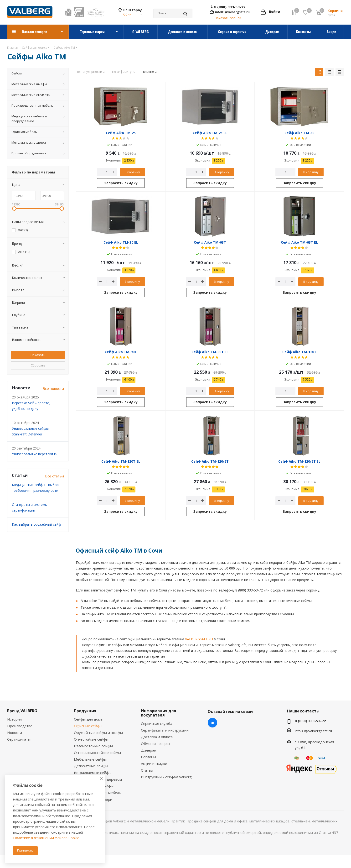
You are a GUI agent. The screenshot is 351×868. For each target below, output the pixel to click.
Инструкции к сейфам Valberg (166, 777)
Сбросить (38, 365)
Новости (15, 732)
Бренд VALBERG (22, 711)
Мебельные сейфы (90, 759)
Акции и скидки (154, 763)
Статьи (147, 770)
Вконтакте (212, 723)
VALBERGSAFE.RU (199, 639)
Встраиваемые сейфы (93, 773)
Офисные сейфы (88, 726)
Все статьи (54, 476)
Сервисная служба (157, 723)
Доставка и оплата (157, 737)
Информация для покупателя (159, 713)
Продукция (85, 711)
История (14, 719)
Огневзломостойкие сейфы (97, 753)
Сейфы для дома (88, 719)
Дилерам (149, 750)
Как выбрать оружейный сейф (36, 524)
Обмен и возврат (156, 743)
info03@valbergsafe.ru (232, 12)
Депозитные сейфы (91, 766)
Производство (20, 726)
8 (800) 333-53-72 (230, 7)
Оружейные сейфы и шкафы (98, 732)
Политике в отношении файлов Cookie (46, 838)
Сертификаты (19, 739)
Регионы (148, 757)
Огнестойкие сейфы (91, 739)
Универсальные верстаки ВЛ (35, 454)
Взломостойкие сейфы (93, 746)
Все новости (53, 388)
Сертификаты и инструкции (165, 730)
